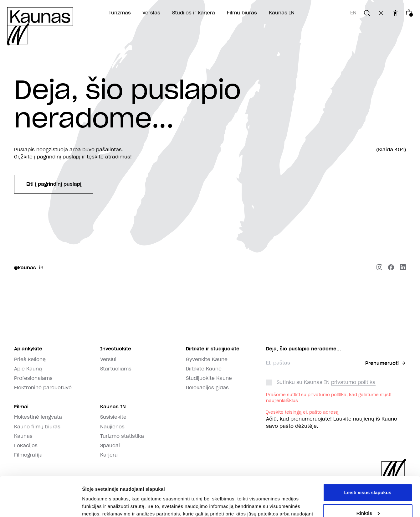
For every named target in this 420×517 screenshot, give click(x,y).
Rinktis (368, 479)
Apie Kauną (28, 369)
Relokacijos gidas (207, 388)
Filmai (21, 407)
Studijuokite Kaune (209, 378)
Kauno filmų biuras (37, 427)
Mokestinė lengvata (38, 417)
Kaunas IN (282, 13)
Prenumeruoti (386, 363)
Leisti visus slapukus (368, 459)
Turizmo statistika (122, 436)
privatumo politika (353, 382)
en (353, 13)
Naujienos (112, 427)
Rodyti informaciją (103, 505)
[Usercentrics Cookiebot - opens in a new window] (41, 505)
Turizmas (120, 13)
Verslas (151, 13)
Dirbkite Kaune (204, 369)
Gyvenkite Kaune (207, 359)
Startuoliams (116, 369)
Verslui (108, 359)
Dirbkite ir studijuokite (213, 349)
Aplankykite (28, 349)
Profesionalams (33, 378)
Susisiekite (113, 417)
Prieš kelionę (30, 359)
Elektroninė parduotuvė (43, 388)
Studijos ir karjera (194, 13)
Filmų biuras (242, 13)
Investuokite (116, 349)
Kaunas (23, 436)
